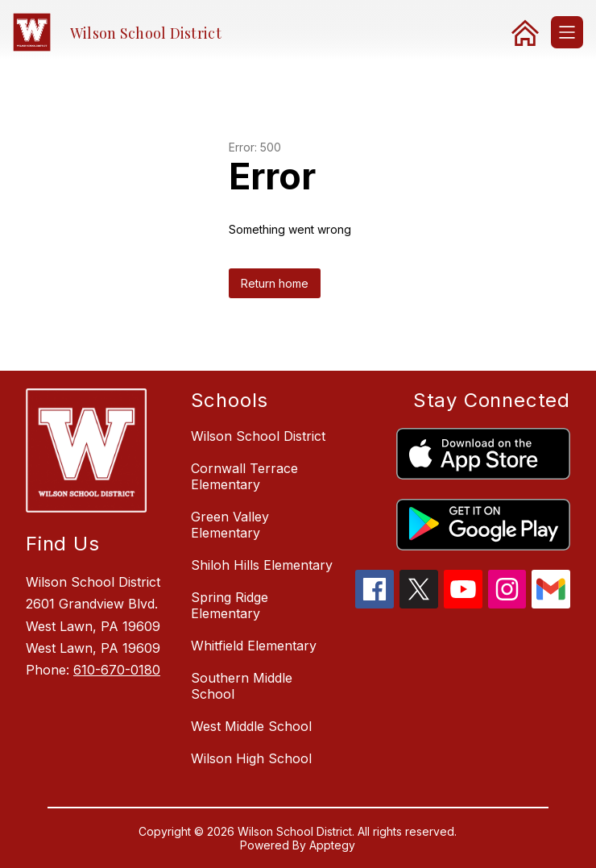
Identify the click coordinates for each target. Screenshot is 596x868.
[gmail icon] (551, 604)
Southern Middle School (242, 686)
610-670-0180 (117, 670)
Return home (275, 283)
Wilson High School (251, 758)
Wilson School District (258, 436)
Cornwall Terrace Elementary (244, 476)
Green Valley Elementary (230, 525)
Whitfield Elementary (254, 646)
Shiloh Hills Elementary (262, 565)
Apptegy (332, 845)
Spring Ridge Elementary (230, 605)
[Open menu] (567, 32)
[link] (525, 32)
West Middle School (251, 726)
